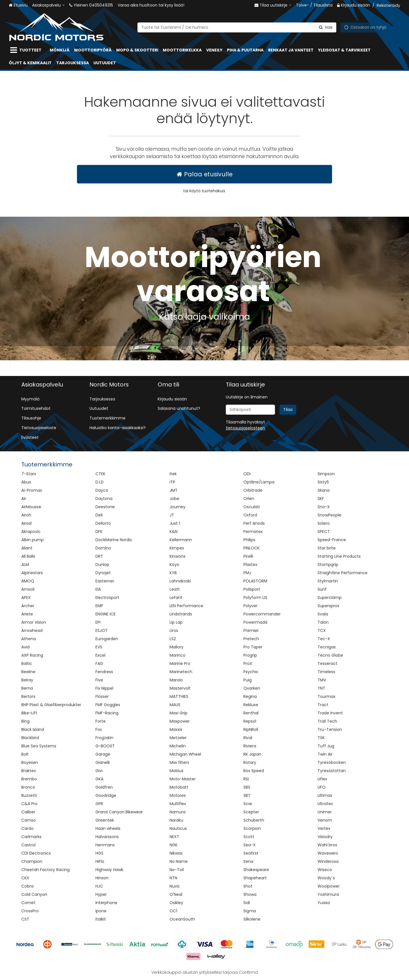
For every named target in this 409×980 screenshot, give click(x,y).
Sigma (250, 911)
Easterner (105, 581)
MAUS (175, 705)
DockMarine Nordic (114, 540)
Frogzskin (104, 738)
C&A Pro (29, 804)
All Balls (28, 556)
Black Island (33, 729)
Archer (28, 606)
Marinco (178, 655)
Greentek (105, 820)
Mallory (177, 647)
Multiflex (178, 804)
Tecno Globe (330, 655)
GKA (99, 779)
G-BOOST (105, 746)
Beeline (28, 672)
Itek (173, 474)
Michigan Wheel (185, 754)
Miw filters (179, 762)
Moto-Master (183, 779)
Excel (100, 655)
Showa (250, 894)
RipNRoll (251, 729)
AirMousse (31, 507)
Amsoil (28, 589)
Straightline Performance (343, 573)
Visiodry (325, 837)
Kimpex (177, 548)
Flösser (102, 696)
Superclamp (330, 597)
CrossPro (30, 911)
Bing (25, 721)
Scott (249, 837)
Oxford (250, 515)
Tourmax (326, 696)
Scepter (251, 812)
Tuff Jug (326, 746)
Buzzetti (29, 795)
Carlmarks (31, 837)
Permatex (253, 532)
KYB (173, 573)
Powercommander (262, 614)
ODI (247, 474)
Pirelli (248, 556)
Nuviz (175, 886)
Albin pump (33, 540)
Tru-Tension (330, 729)
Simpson (326, 474)
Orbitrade (253, 490)
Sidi (247, 903)
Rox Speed (254, 771)
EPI (98, 622)
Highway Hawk (109, 870)
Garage (103, 754)
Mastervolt (180, 688)
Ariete (27, 614)
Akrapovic (31, 532)
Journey (178, 507)
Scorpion (252, 828)
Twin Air (325, 754)
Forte (101, 721)
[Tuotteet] (27, 50)
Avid (25, 647)
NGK (174, 845)
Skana (324, 490)
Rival (248, 738)
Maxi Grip (179, 713)
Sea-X (250, 845)
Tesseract (327, 663)
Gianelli (103, 762)
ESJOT (102, 630)
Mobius (177, 771)
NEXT (174, 837)
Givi (99, 771)
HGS (99, 853)
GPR (99, 804)
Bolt (25, 754)
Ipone (101, 911)
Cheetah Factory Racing (45, 870)
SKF (321, 499)
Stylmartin (328, 581)
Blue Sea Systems (39, 746)
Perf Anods (254, 523)
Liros (174, 630)
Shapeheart (255, 878)
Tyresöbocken (332, 762)
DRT (99, 556)
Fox (99, 729)
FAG (99, 663)
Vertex (324, 828)
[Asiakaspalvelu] (48, 5)
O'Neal (176, 894)
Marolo (176, 680)
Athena (29, 639)
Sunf (322, 589)
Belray (27, 680)
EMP (99, 606)
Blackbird (30, 738)
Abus (26, 482)
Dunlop (102, 565)
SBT (247, 795)
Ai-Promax (32, 490)
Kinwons (178, 556)
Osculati (252, 507)
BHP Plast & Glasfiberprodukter (51, 705)
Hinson (102, 878)
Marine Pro (180, 663)
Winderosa (328, 861)
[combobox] (237, 27)
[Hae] (326, 27)
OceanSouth (182, 919)
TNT (321, 688)
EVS (99, 647)
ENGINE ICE (106, 614)
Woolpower (329, 886)
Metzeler (178, 738)
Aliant (27, 548)
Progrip (250, 655)
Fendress (104, 672)
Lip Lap (176, 622)
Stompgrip (328, 565)
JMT (174, 490)
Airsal (26, 523)
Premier (251, 630)
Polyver (251, 606)
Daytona (104, 499)
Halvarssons (107, 837)
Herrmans (105, 845)
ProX (248, 663)
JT (172, 515)
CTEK (100, 474)
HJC (99, 886)
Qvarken (252, 688)
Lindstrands (181, 614)
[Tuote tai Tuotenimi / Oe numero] (237, 27)
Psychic (251, 672)
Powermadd (255, 622)
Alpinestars (32, 573)
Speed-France (332, 540)
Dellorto (103, 523)
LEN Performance (186, 606)
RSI (246, 779)
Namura (178, 812)
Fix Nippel (104, 688)
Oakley (176, 903)
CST (25, 919)
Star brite (327, 548)
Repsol (250, 721)
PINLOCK (252, 548)
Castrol (28, 845)
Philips (249, 540)
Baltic (27, 663)
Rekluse (251, 705)
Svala (323, 614)
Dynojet (103, 573)
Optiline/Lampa (259, 482)
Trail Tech (327, 721)
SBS (247, 787)
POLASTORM (255, 581)
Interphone (106, 903)
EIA (98, 589)
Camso (29, 820)
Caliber (28, 812)
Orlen (249, 499)
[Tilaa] (288, 410)
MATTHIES (179, 696)
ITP (172, 482)
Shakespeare (256, 870)
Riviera (250, 746)
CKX (25, 878)
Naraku (176, 820)
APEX (26, 597)
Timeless (326, 672)
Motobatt (179, 787)
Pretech (251, 639)
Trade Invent (330, 713)
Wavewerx (328, 853)
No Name (179, 861)
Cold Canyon (34, 894)
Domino (103, 548)
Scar (248, 804)
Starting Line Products (339, 556)
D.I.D (100, 482)
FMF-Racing (107, 713)
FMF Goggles (108, 705)
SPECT (324, 532)
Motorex (178, 795)
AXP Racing (32, 655)
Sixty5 (323, 482)
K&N (174, 532)
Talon (323, 622)
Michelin (178, 746)
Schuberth (254, 820)
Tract (323, 705)
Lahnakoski (180, 581)
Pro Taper (253, 647)
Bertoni (28, 696)
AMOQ (28, 581)
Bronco (28, 787)
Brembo (29, 779)
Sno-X (324, 507)
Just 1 (175, 523)
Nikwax (176, 853)
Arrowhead (32, 630)
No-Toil (177, 870)
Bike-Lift (29, 713)
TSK (321, 738)
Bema (27, 688)
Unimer (325, 812)
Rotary (250, 762)
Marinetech (181, 672)
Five (99, 680)
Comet (28, 903)
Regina (250, 696)
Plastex (250, 565)
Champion (32, 861)
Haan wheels (108, 828)
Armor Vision (34, 622)
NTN (173, 878)
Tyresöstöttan (332, 771)
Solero (324, 523)
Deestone (105, 507)
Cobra (27, 886)
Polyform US (255, 597)
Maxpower (180, 721)
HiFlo (100, 861)
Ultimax (325, 795)
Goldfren (104, 787)
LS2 (173, 639)
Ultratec (325, 804)
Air (24, 499)
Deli (99, 515)
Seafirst (251, 853)
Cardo (27, 828)
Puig (248, 680)
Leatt (175, 589)
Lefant (176, 597)
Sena (248, 861)
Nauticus (178, 828)
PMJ (247, 573)
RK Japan (252, 754)
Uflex (322, 779)
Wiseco (325, 870)
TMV (322, 680)
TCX (322, 630)
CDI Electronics (36, 853)
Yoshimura (328, 894)
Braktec (29, 771)
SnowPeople (329, 515)
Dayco (102, 490)
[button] (245, 428)
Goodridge (106, 795)
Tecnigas (327, 647)
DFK (99, 532)
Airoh (26, 515)
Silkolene (252, 919)
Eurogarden (107, 639)
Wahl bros (327, 845)
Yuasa (324, 903)
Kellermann (181, 540)
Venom (325, 820)
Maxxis (176, 729)
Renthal (251, 713)
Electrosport (107, 597)
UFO (322, 787)
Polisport (252, 589)
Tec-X (324, 639)
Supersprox (328, 606)
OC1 (173, 911)
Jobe (174, 499)
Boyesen (30, 762)
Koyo (174, 565)
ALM (25, 565)
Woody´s (326, 878)
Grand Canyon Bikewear (119, 812)
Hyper (101, 894)
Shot (248, 886)
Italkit (101, 919)
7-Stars (29, 474)
